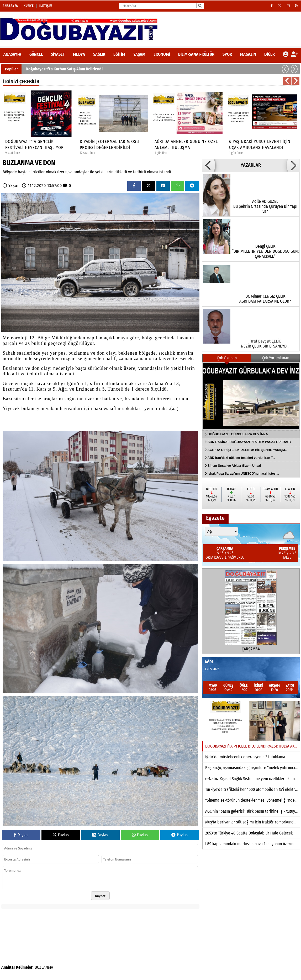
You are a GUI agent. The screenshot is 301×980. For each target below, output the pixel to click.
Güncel (36, 54)
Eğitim (119, 54)
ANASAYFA (12, 54)
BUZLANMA (44, 967)
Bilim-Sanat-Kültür (196, 54)
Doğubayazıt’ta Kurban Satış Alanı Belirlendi (64, 69)
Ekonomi (162, 54)
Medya (79, 54)
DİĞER (270, 54)
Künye (29, 6)
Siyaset (58, 54)
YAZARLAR (251, 165)
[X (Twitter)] (280, 6)
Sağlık (99, 54)
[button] (285, 69)
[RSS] (297, 6)
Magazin (248, 54)
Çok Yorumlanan (276, 358)
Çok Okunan (227, 358)
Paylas (21, 835)
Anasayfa (10, 6)
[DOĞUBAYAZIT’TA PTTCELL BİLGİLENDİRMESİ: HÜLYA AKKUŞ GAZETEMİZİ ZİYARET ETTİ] (251, 721)
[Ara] (200, 6)
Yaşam (139, 54)
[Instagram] (288, 6)
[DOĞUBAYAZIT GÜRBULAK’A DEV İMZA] (251, 396)
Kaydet (100, 896)
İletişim (46, 6)
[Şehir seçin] (221, 531)
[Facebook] (272, 6)
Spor (227, 54)
